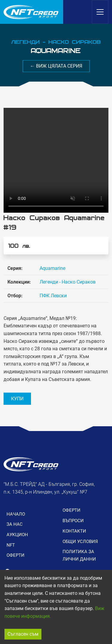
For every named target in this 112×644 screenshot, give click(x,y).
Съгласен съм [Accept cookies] (23, 634)
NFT (11, 545)
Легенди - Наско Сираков (68, 282)
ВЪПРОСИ (73, 521)
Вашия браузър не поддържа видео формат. (56, 160)
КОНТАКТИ (74, 531)
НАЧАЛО (16, 514)
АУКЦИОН (17, 535)
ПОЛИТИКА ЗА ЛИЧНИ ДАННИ (79, 555)
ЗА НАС (15, 524)
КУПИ (17, 399)
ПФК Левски (53, 296)
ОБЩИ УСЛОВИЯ (80, 542)
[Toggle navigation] (100, 12)
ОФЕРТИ (15, 555)
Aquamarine (52, 268)
